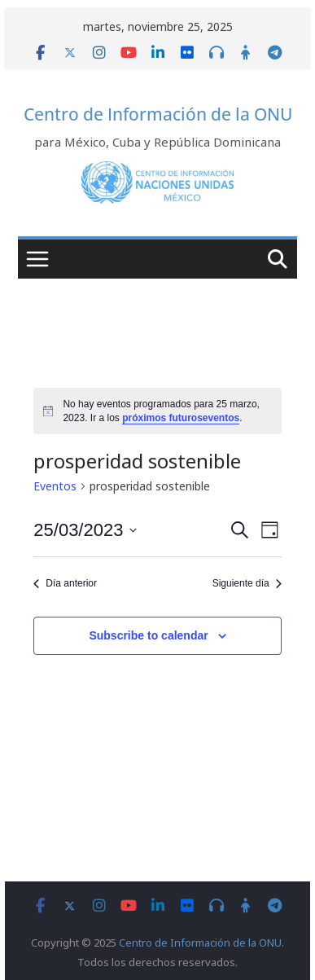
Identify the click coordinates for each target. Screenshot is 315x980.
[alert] (157, 411)
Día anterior (65, 583)
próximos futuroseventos (181, 418)
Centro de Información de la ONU (158, 114)
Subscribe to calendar (148, 635)
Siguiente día (247, 583)
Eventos (55, 486)
